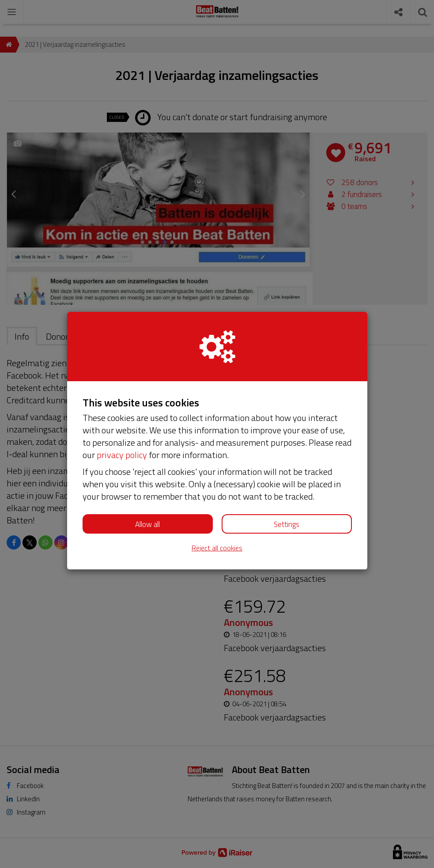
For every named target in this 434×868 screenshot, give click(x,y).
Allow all (147, 524)
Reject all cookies (217, 548)
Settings (287, 524)
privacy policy (122, 455)
